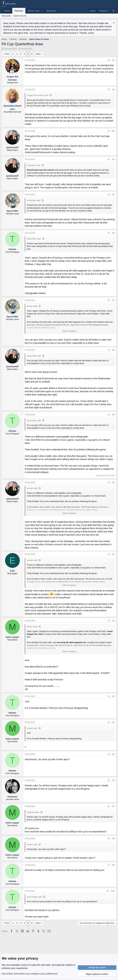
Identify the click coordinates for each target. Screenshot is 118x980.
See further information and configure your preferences (30, 974)
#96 (113, 780)
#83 (113, 131)
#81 (113, 60)
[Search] (113, 11)
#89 (113, 415)
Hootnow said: (33, 812)
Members (51, 11)
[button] (42, 11)
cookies (24, 965)
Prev (7, 54)
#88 (113, 350)
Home (7, 11)
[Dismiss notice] (113, 23)
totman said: (32, 306)
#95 (113, 754)
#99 (113, 865)
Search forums (20, 16)
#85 (113, 195)
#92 (113, 621)
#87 (113, 300)
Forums (19, 11)
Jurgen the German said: (38, 95)
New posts (6, 16)
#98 (113, 839)
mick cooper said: (34, 897)
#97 (113, 806)
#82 (113, 90)
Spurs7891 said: (34, 239)
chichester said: (34, 165)
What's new (34, 11)
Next (38, 54)
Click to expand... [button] (70, 331)
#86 (113, 233)
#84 (113, 159)
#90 (113, 482)
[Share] (109, 60)
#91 (113, 554)
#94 (113, 722)
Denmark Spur (11, 49)
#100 (113, 891)
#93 (113, 696)
